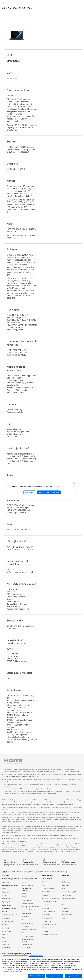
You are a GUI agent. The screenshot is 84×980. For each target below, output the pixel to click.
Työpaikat (45, 895)
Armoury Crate (67, 915)
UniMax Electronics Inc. (50, 902)
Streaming (25, 926)
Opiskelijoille (6, 902)
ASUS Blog (66, 912)
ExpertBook (39, 872)
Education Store (67, 895)
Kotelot (5, 941)
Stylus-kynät (26, 948)
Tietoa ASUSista (47, 879)
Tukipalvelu (46, 908)
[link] (42, 3)
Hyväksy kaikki (73, 976)
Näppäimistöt (26, 917)
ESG (43, 885)
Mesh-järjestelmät (28, 903)
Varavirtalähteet (27, 945)
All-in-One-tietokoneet (10, 915)
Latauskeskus (46, 921)
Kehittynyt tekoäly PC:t (70, 892)
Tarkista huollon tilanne (49, 934)
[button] (3, 3)
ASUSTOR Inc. (47, 892)
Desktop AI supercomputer (30, 907)
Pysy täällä (29, 492)
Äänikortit (25, 882)
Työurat (44, 882)
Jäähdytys (6, 945)
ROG (64, 902)
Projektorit (6, 928)
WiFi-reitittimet (27, 900)
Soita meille (46, 915)
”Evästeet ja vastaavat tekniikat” (12, 971)
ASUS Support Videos (49, 925)
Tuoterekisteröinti (48, 918)
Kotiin (4, 889)
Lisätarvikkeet (7, 905)
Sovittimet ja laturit (28, 936)
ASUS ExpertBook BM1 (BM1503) (17, 8)
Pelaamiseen (6, 892)
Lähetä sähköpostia (48, 912)
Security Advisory (48, 928)
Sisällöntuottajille (8, 899)
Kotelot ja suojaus (27, 933)
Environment (66, 882)
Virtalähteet (6, 948)
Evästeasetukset (37, 976)
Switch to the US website (49, 492)
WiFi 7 (24, 894)
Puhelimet (5, 882)
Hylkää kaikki (55, 976)
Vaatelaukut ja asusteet (29, 930)
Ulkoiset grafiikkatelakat (30, 879)
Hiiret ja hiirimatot (28, 920)
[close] (74, 483)
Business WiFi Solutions (29, 910)
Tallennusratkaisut (27, 885)
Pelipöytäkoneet (7, 922)
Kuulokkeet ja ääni (28, 923)
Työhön (5, 895)
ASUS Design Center (69, 898)
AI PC (64, 889)
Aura (63, 918)
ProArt (64, 905)
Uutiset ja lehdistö (48, 889)
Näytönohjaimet (7, 938)
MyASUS (45, 931)
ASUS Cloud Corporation (50, 898)
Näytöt (4, 912)
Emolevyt (5, 935)
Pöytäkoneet (6, 918)
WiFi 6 (24, 897)
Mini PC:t (5, 925)
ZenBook (65, 908)
